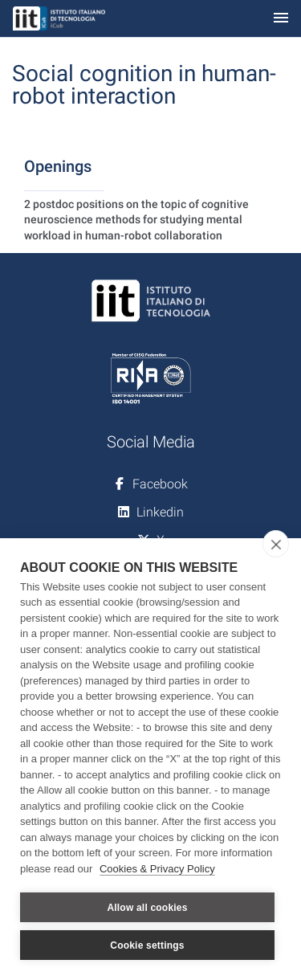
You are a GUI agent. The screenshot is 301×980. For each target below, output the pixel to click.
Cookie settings (147, 945)
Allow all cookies (147, 908)
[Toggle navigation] (281, 19)
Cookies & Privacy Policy (157, 869)
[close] (276, 544)
